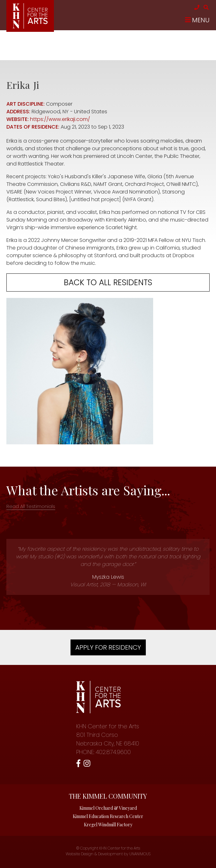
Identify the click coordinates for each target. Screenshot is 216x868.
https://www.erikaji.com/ (60, 119)
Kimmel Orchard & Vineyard (108, 808)
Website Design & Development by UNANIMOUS (108, 854)
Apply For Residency (108, 647)
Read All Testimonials (31, 506)
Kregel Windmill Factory (108, 825)
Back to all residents (108, 282)
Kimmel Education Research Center (108, 816)
